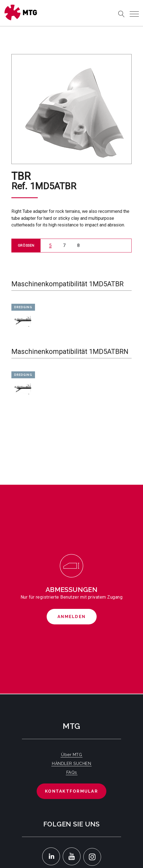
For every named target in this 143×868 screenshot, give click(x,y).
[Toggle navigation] (134, 14)
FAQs (72, 772)
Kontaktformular (71, 791)
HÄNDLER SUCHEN (71, 764)
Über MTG (71, 755)
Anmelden (71, 617)
